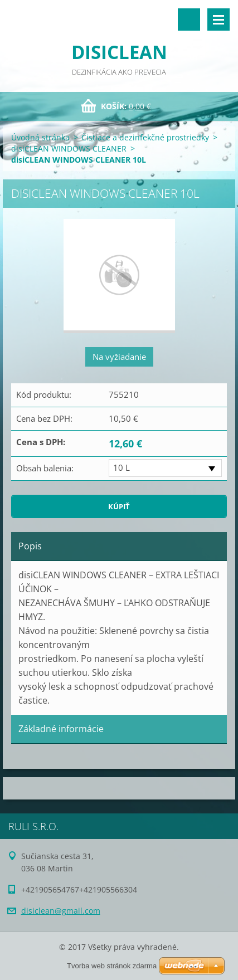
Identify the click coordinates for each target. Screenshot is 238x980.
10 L (122, 467)
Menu (218, 19)
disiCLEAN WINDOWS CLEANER (69, 148)
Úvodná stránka (40, 137)
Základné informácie (61, 729)
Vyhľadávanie (189, 19)
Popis (30, 546)
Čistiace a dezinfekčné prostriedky (145, 137)
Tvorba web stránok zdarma (112, 966)
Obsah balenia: (45, 468)
